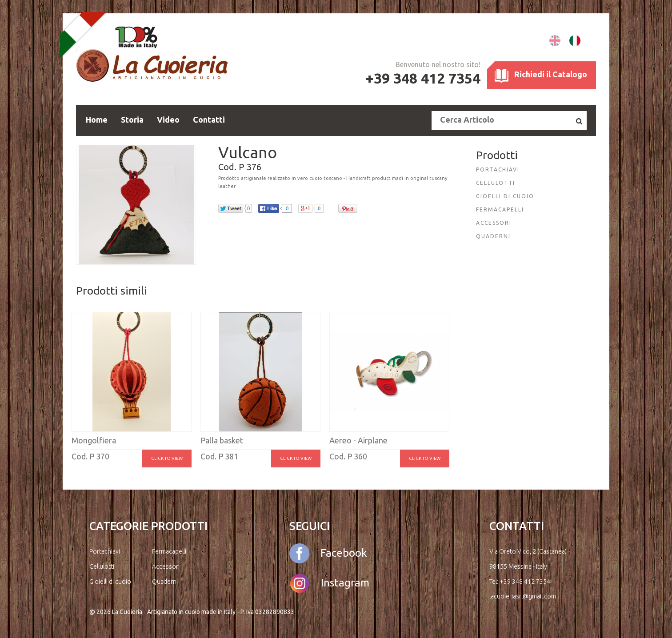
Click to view (167, 458)
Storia (132, 120)
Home (97, 120)
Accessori (166, 566)
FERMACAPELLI (500, 209)
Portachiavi (105, 551)
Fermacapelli (169, 551)
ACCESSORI (494, 223)
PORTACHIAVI (498, 169)
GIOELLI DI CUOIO (505, 196)
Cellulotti (102, 566)
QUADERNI (493, 236)
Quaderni (165, 582)
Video (168, 120)
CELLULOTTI (496, 183)
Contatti (209, 120)
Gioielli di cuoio (110, 582)
